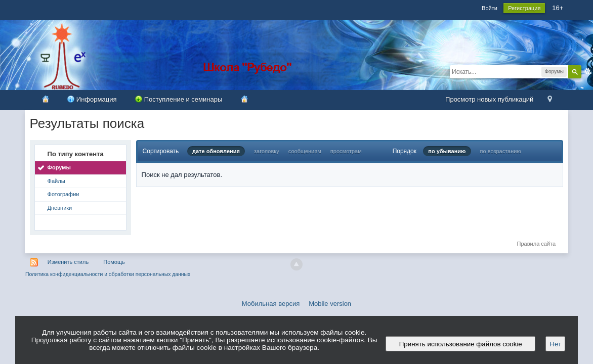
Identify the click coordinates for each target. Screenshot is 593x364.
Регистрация (524, 8)
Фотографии (63, 194)
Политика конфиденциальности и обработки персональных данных (108, 274)
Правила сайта (537, 244)
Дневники (60, 208)
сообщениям (305, 151)
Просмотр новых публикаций (489, 99)
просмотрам (346, 151)
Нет (555, 344)
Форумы (59, 167)
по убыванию (447, 151)
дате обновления (216, 151)
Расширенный (587, 71)
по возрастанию (501, 151)
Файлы (56, 181)
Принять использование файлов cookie (460, 344)
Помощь (114, 262)
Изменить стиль (68, 262)
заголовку (267, 151)
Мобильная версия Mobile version (296, 304)
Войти (490, 8)
